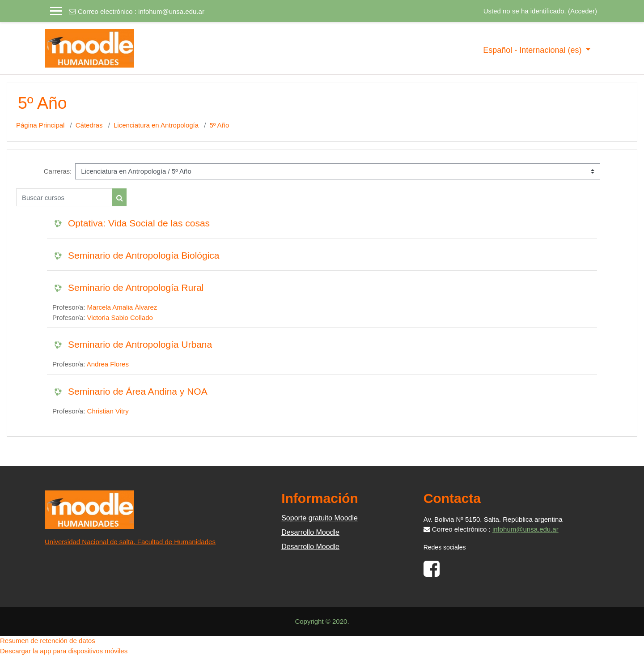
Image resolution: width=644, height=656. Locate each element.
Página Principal (40, 125)
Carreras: (58, 171)
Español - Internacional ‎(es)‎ (533, 50)
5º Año (219, 125)
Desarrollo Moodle (310, 532)
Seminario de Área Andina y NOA (138, 391)
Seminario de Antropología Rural (136, 288)
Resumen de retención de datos (48, 641)
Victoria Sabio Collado (120, 317)
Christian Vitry (108, 411)
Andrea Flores (108, 364)
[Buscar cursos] (64, 197)
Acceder (583, 11)
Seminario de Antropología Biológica (144, 255)
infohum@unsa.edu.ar (171, 11)
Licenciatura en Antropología (156, 125)
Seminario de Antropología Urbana (140, 344)
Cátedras (89, 125)
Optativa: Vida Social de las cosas (139, 223)
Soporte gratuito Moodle (320, 518)
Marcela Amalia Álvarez (122, 307)
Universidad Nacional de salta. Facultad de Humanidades (130, 542)
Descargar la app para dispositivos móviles (64, 651)
